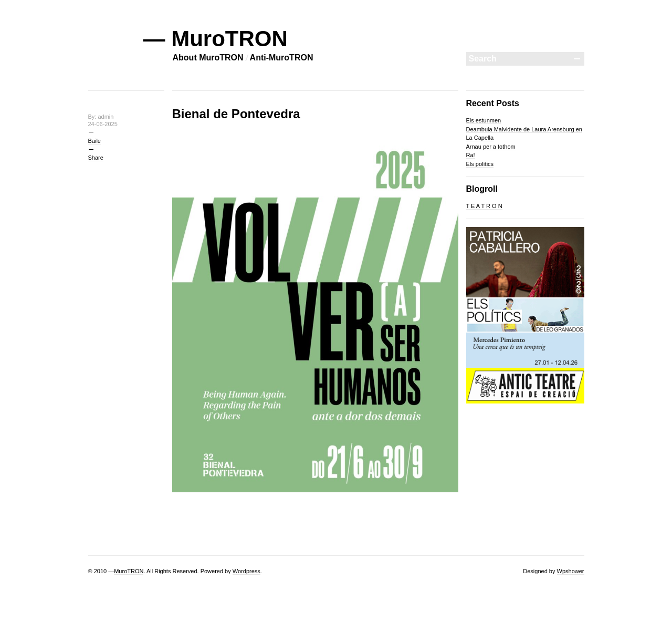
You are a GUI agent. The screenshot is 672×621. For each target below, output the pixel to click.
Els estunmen (484, 120)
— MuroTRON (216, 39)
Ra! (471, 155)
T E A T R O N (484, 206)
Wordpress (246, 571)
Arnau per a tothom (491, 147)
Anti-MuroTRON (282, 58)
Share (96, 158)
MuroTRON (129, 571)
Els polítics (480, 164)
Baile (94, 141)
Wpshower (571, 571)
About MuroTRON (208, 58)
